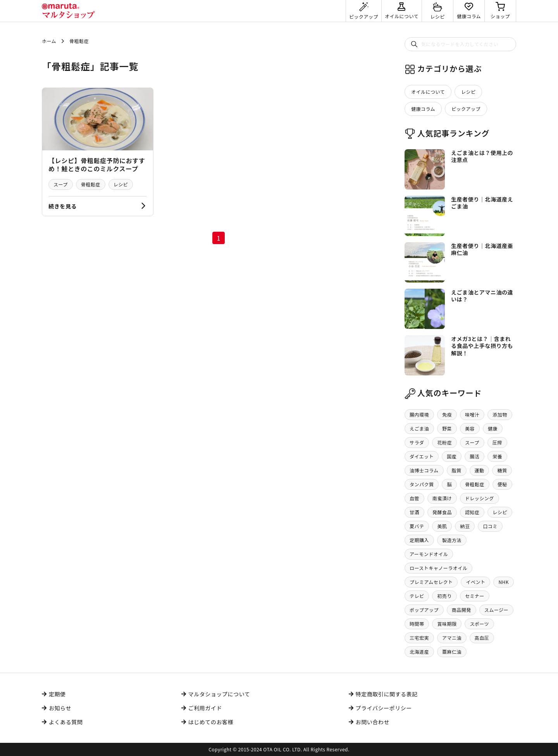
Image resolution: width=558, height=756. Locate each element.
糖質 (502, 470)
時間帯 (417, 624)
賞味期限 (447, 624)
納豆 (465, 526)
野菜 (447, 428)
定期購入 (419, 540)
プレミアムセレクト (431, 582)
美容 (470, 428)
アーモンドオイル (429, 554)
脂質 (457, 470)
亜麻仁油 (452, 652)
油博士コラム (424, 470)
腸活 (474, 456)
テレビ (417, 596)
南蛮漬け (442, 498)
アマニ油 (452, 638)
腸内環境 (419, 414)
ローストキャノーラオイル (438, 568)
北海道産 (419, 652)
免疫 (447, 414)
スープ (61, 184)
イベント (475, 582)
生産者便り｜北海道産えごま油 (482, 203)
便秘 (502, 484)
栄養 (497, 456)
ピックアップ (466, 109)
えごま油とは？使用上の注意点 (482, 156)
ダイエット (422, 456)
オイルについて (428, 92)
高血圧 (482, 638)
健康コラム (423, 109)
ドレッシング (480, 498)
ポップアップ (424, 610)
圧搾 (497, 442)
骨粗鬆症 (91, 184)
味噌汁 (472, 414)
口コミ (490, 526)
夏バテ (417, 526)
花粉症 (444, 442)
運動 (480, 470)
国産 (452, 456)
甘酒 (414, 512)
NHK (504, 582)
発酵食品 (442, 512)
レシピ (121, 184)
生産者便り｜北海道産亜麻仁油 (482, 249)
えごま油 (419, 428)
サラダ (417, 442)
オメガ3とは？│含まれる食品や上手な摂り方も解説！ (482, 346)
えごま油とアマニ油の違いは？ (482, 296)
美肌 (442, 526)
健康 (493, 428)
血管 (414, 498)
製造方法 (452, 540)
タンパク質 (422, 484)
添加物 (500, 414)
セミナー (475, 596)
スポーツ (479, 624)
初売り (444, 596)
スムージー (496, 610)
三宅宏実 (419, 638)
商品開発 (462, 610)
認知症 (472, 512)
